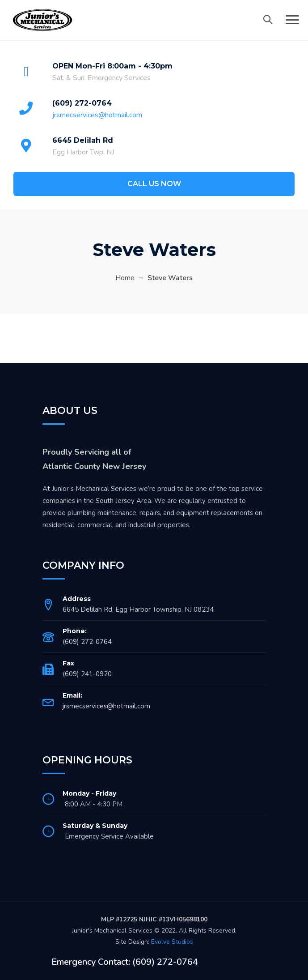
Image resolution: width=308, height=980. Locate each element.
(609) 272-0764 (82, 103)
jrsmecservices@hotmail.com (97, 115)
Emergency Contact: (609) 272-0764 (125, 962)
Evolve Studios (172, 942)
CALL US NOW (154, 184)
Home (125, 278)
